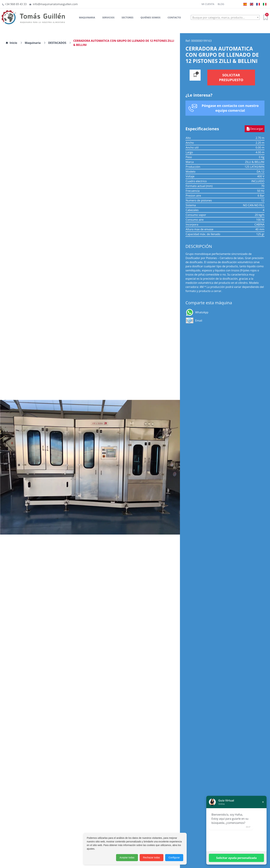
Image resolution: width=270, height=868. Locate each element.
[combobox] (225, 17)
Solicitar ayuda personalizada (237, 858)
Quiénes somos (150, 17)
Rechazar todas (152, 858)
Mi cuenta (208, 4)
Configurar (174, 858)
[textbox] (225, 18)
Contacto (174, 17)
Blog (221, 4)
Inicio (11, 43)
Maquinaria (87, 17)
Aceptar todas (127, 858)
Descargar (255, 129)
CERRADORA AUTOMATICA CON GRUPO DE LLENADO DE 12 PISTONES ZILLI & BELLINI (124, 43)
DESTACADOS (57, 43)
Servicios (108, 17)
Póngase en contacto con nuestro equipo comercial (230, 108)
